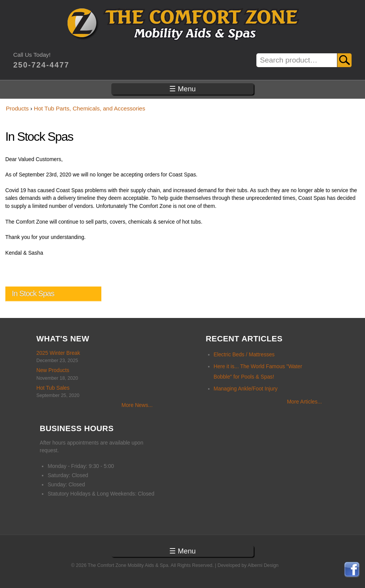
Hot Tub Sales (53, 388)
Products (17, 108)
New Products (53, 370)
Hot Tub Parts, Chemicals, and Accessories (89, 108)
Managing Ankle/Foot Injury (246, 389)
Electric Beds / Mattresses (244, 355)
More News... (137, 405)
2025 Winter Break (58, 353)
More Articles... (305, 402)
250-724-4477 (41, 65)
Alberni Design (263, 565)
